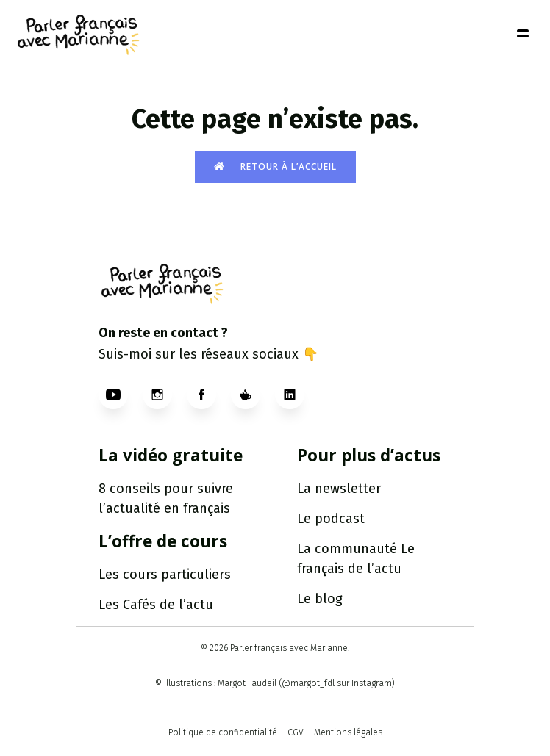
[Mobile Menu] (523, 33)
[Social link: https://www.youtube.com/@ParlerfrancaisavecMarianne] (121, 395)
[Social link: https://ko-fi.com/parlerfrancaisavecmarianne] (253, 395)
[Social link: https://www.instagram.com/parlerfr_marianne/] (165, 395)
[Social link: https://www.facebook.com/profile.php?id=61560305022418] (209, 395)
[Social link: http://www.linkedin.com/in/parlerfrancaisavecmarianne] (297, 395)
